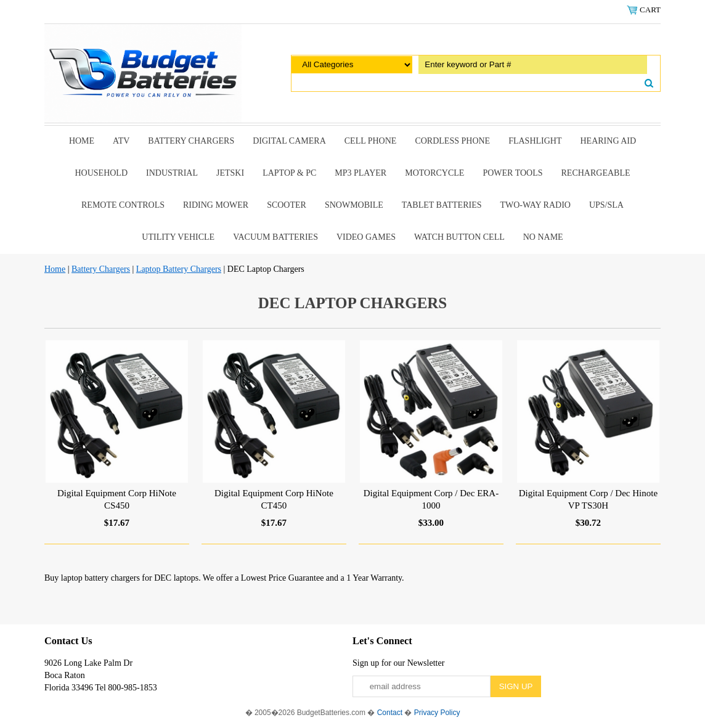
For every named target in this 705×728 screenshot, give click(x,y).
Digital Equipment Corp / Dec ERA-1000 (431, 499)
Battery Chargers (191, 141)
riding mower (216, 205)
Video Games (366, 237)
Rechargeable (596, 173)
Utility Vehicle (178, 237)
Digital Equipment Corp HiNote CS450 (117, 499)
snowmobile (354, 205)
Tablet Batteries (442, 205)
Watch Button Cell (459, 237)
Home (82, 141)
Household (101, 173)
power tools (512, 173)
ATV (121, 141)
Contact (390, 713)
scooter (287, 205)
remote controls (123, 205)
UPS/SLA (606, 205)
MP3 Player (361, 173)
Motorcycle (434, 173)
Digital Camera (289, 141)
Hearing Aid (609, 141)
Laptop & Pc (289, 173)
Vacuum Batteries (275, 237)
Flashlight (535, 141)
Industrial (172, 173)
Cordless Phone (452, 141)
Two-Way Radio (535, 205)
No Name (543, 237)
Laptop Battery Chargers (179, 269)
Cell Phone (371, 141)
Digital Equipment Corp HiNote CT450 (274, 499)
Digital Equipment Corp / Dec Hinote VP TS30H (588, 499)
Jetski (230, 173)
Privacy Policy (437, 713)
